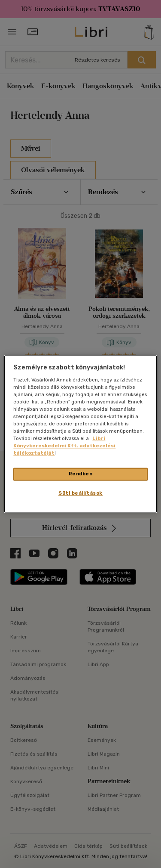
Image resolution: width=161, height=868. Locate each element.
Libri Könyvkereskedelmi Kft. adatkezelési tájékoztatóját (64, 446)
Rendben (81, 474)
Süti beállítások (80, 493)
